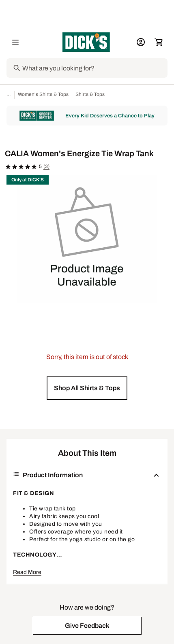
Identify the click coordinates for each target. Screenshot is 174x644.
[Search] (94, 68)
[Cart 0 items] (159, 42)
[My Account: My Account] (141, 42)
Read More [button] (27, 572)
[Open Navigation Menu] (15, 42)
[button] (87, 388)
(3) (46, 166)
